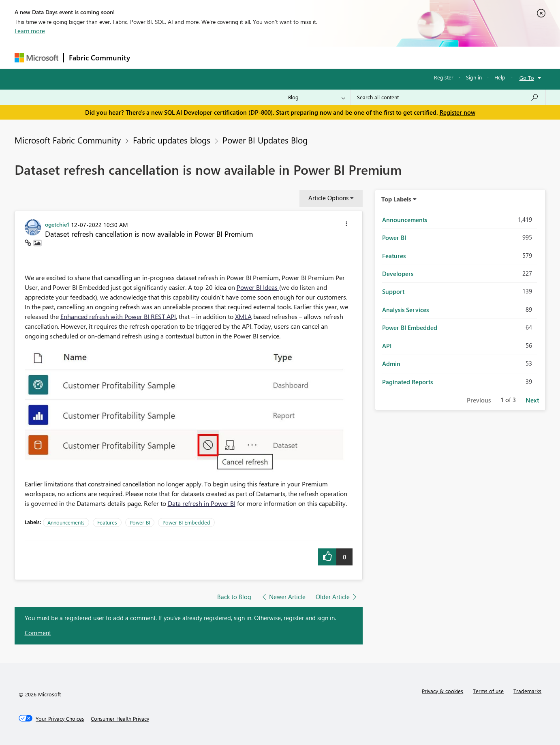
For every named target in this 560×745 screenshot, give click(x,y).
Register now (457, 112)
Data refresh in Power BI (202, 503)
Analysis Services (405, 310)
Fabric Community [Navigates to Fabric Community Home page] (99, 58)
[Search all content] (448, 97)
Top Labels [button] (396, 199)
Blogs (290, 57)
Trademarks (527, 691)
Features (107, 522)
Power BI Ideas (258, 287)
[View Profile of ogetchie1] (57, 224)
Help (500, 77)
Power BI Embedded (186, 522)
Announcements (66, 522)
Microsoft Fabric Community (68, 140)
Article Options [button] (328, 198)
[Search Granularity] (317, 97)
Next (532, 400)
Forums (149, 57)
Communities (253, 57)
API (387, 346)
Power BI (140, 522)
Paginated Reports (407, 382)
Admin (391, 364)
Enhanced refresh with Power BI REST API (118, 316)
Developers (398, 274)
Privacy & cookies (442, 691)
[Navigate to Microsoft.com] (36, 58)
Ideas (217, 57)
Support (355, 57)
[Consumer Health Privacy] (120, 719)
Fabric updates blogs (172, 140)
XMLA (243, 316)
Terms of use (488, 691)
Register (444, 77)
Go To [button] (527, 78)
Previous (479, 400)
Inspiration (184, 57)
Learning (321, 57)
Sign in (474, 77)
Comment (38, 633)
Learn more (30, 31)
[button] (346, 225)
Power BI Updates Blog (265, 140)
